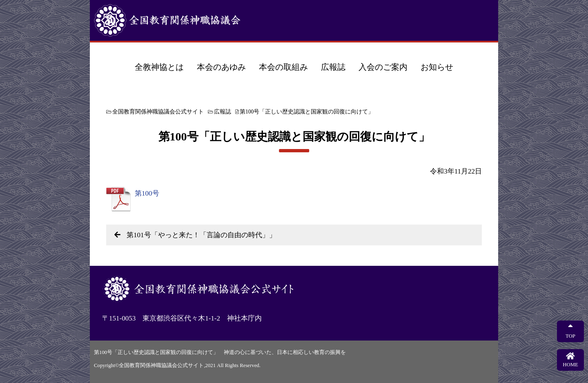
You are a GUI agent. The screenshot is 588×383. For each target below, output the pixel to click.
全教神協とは (159, 67)
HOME (570, 360)
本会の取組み (283, 67)
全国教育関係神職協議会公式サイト (196, 20)
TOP (570, 331)
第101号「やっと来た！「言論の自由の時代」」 (201, 235)
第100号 (147, 193)
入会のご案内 (383, 67)
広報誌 (333, 67)
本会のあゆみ (221, 67)
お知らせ (437, 67)
